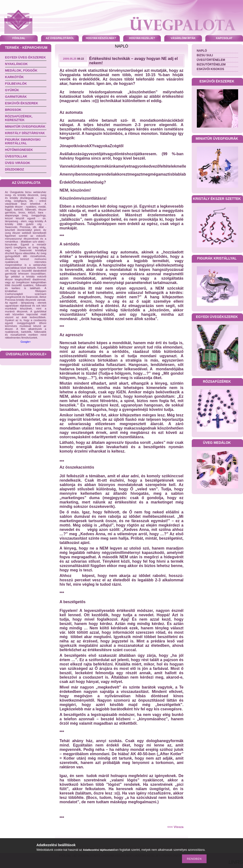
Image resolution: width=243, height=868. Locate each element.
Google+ (26, 342)
